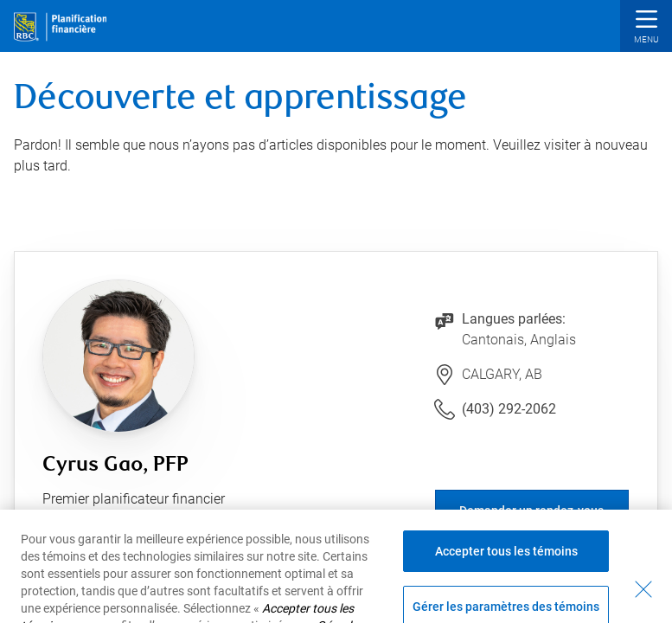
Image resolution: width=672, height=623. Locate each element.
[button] (646, 28)
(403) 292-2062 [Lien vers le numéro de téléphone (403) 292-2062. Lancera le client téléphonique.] (509, 409)
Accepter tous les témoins (506, 563)
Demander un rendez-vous (531, 511)
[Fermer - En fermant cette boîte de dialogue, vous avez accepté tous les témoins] (643, 601)
